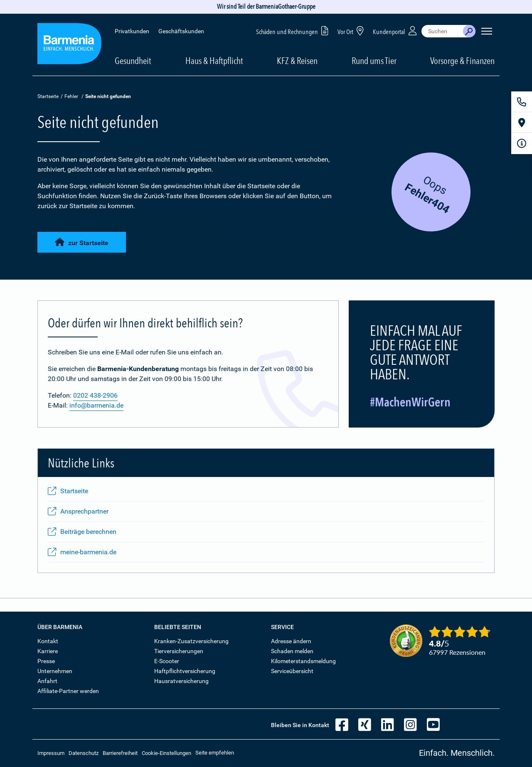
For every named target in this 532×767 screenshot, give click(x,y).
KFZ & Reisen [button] (297, 61)
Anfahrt (47, 681)
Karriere (48, 651)
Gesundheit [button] (133, 61)
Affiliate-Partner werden (68, 691)
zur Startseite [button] (82, 242)
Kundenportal (396, 31)
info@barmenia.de (96, 405)
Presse (46, 661)
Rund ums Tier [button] (374, 61)
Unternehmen (55, 671)
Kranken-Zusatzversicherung (191, 641)
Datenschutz (84, 753)
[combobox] (442, 31)
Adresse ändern (291, 641)
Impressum (51, 753)
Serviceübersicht (292, 671)
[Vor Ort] (522, 123)
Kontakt (48, 641)
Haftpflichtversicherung (185, 671)
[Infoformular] (522, 143)
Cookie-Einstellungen (166, 753)
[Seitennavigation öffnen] (487, 31)
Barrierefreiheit (120, 753)
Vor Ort (352, 31)
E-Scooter (167, 661)
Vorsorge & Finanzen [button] (462, 61)
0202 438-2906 (95, 395)
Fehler (71, 96)
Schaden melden (292, 651)
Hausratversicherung (181, 681)
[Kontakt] (522, 102)
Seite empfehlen (215, 753)
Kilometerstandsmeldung (303, 661)
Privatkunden (132, 31)
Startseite (48, 96)
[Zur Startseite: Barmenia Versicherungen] (69, 45)
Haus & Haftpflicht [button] (214, 61)
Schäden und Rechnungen (294, 31)
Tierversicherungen (179, 651)
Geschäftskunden (181, 31)
